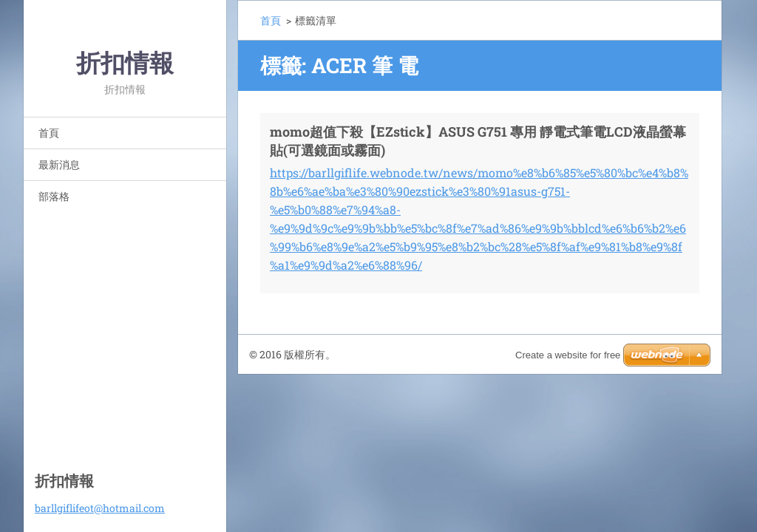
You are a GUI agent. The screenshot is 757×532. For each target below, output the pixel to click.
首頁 (49, 133)
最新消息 (59, 164)
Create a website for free (568, 355)
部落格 (54, 196)
